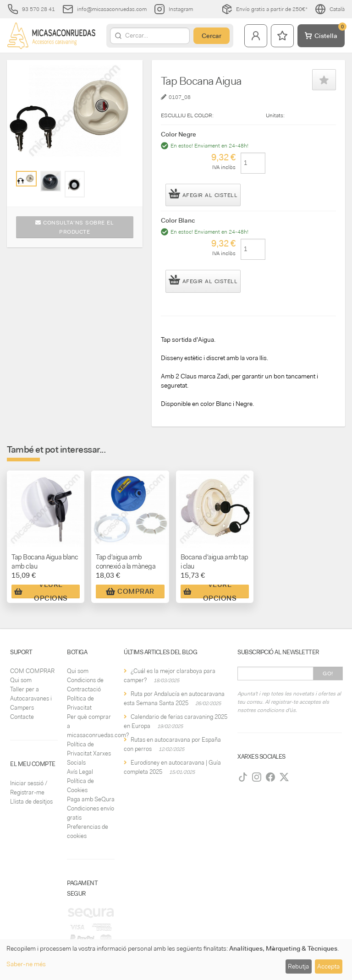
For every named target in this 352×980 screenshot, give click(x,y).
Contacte (22, 717)
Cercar (212, 36)
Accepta (328, 966)
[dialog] (176, 960)
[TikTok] (243, 777)
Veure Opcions (41, 591)
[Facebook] (270, 777)
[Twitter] (284, 777)
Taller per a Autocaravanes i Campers (31, 698)
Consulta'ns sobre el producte (74, 227)
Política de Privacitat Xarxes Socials (89, 753)
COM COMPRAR (32, 671)
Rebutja (298, 966)
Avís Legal (80, 772)
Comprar (130, 591)
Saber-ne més (26, 964)
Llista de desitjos (31, 802)
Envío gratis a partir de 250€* (264, 9)
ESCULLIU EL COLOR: (187, 115)
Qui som (21, 680)
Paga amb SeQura (91, 799)
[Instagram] (257, 777)
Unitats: (275, 115)
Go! (328, 673)
